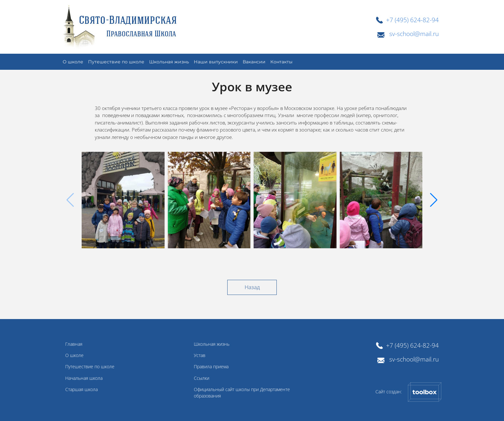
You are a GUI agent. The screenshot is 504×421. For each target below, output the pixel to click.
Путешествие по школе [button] (116, 62)
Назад (252, 287)
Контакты (281, 62)
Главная (74, 344)
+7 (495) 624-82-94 (412, 20)
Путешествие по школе (90, 367)
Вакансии (254, 62)
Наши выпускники (216, 62)
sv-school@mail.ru (414, 34)
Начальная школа (84, 378)
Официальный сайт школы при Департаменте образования (242, 393)
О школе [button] (73, 62)
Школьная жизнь (169, 62)
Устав (200, 355)
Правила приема (211, 367)
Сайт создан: (408, 392)
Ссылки (202, 378)
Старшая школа (81, 389)
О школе (74, 355)
